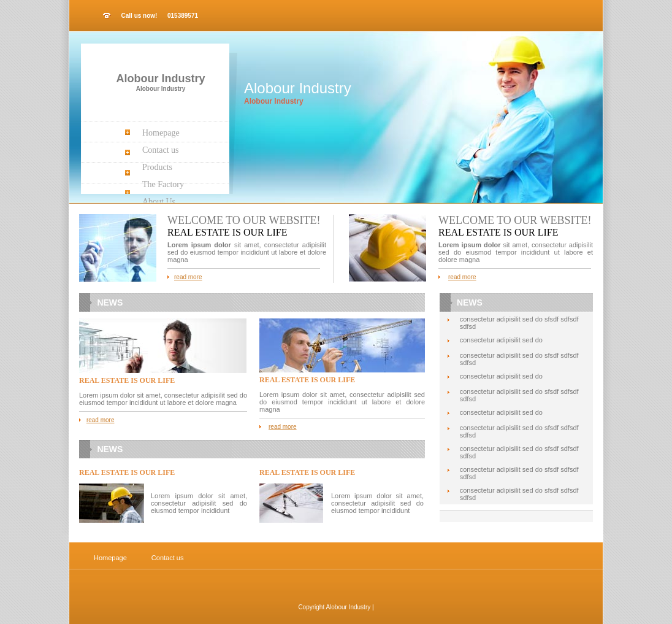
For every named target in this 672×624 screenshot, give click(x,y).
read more (188, 277)
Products (157, 167)
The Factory (163, 184)
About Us (159, 202)
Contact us (161, 150)
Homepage (161, 133)
